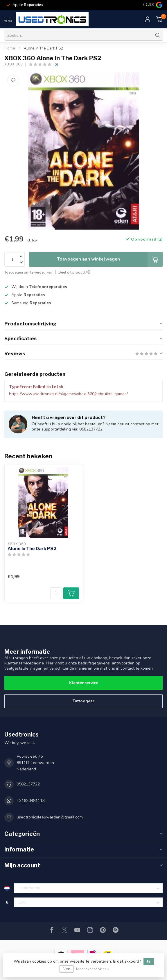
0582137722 (28, 784)
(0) (56, 64)
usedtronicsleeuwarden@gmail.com (50, 817)
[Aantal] (56, 593)
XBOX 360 (14, 64)
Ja (149, 961)
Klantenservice (84, 683)
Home (10, 48)
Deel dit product (74, 272)
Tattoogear (83, 701)
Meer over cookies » (93, 969)
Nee (67, 969)
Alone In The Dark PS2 (43, 48)
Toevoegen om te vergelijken (28, 272)
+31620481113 (31, 801)
